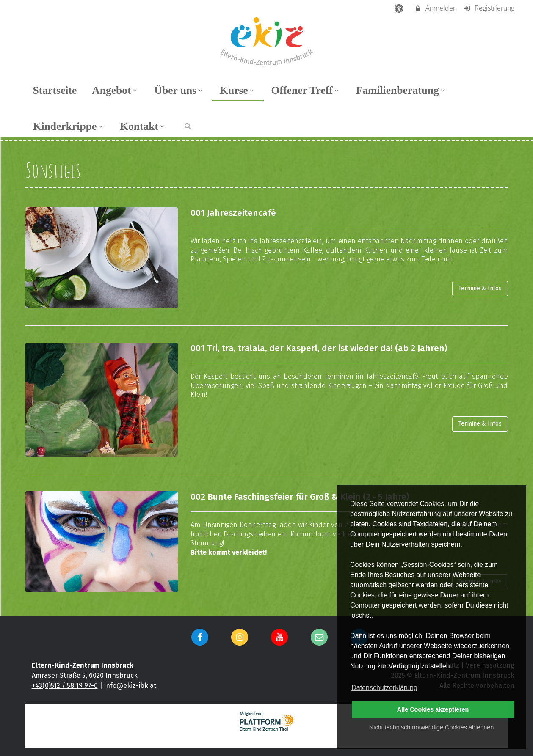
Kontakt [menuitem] (143, 126)
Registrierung (489, 8)
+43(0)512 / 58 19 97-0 (65, 686)
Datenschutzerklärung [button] (384, 688)
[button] (188, 125)
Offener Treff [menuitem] (306, 90)
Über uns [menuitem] (179, 90)
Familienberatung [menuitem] (402, 90)
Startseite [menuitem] (55, 90)
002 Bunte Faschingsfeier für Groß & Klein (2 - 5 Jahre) (300, 497)
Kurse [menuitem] (238, 90)
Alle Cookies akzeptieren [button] (433, 709)
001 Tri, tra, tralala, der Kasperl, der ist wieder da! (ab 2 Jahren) (319, 348)
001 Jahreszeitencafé (233, 213)
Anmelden (435, 8)
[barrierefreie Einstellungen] (399, 8)
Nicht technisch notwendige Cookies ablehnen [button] (431, 727)
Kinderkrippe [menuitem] (69, 126)
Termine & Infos (480, 288)
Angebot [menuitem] (115, 90)
